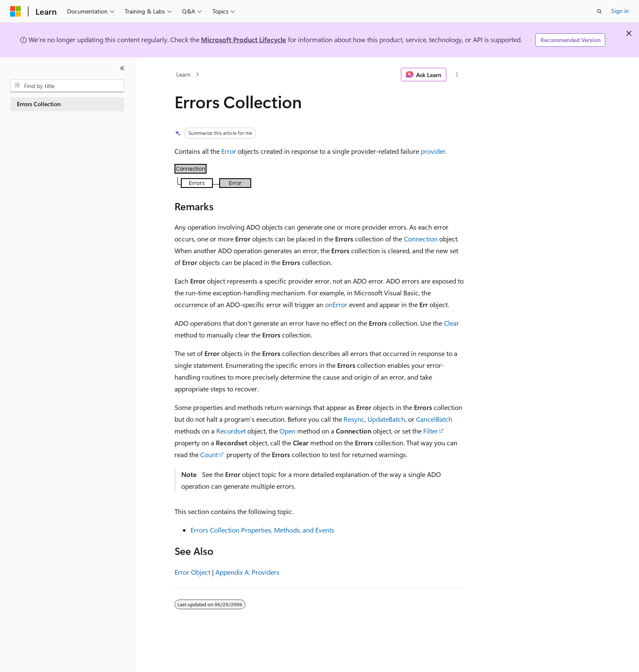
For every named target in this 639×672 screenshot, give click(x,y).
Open (287, 431)
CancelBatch (434, 419)
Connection (421, 239)
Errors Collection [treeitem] (39, 104)
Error (229, 151)
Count (209, 454)
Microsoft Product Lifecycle (244, 39)
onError (336, 304)
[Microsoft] (16, 11)
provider (433, 151)
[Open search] (599, 11)
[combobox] (67, 86)
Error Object (192, 572)
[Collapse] (122, 68)
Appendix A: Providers (247, 572)
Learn (183, 74)
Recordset (231, 431)
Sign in (620, 11)
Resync (354, 419)
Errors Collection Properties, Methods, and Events (262, 530)
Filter (431, 431)
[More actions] (457, 75)
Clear (451, 323)
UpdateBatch (386, 419)
